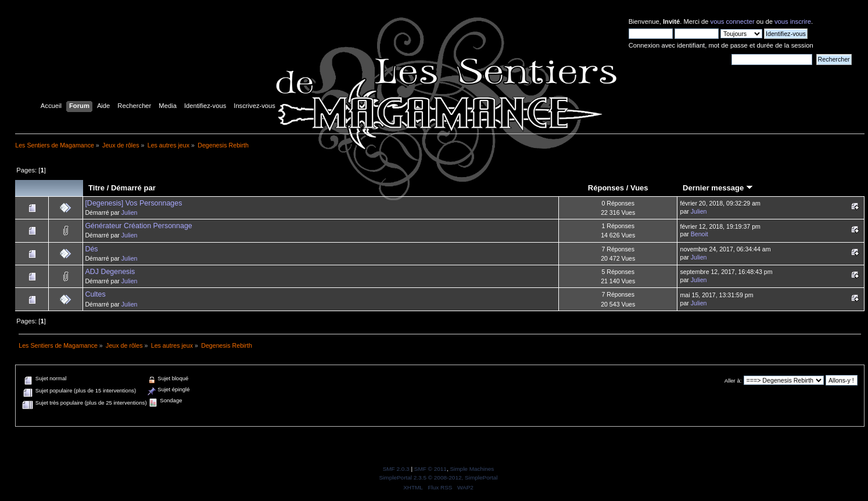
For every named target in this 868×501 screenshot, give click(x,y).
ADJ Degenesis (110, 272)
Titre (96, 188)
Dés (91, 249)
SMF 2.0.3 (396, 469)
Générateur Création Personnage (138, 226)
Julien (130, 212)
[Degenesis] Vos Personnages (133, 203)
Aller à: (733, 381)
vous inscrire (793, 21)
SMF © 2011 (431, 469)
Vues (639, 188)
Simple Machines (472, 469)
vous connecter (733, 21)
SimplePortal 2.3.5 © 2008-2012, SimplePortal (438, 477)
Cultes (95, 294)
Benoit (700, 234)
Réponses (606, 188)
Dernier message (718, 188)
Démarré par (133, 188)
